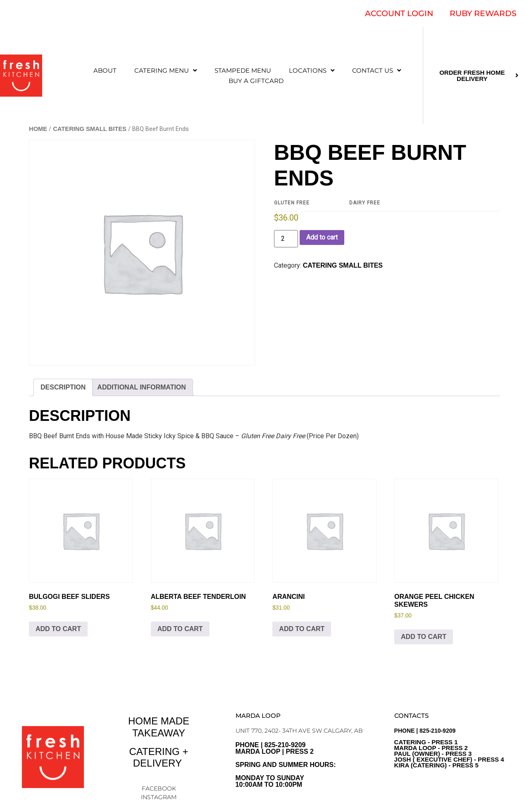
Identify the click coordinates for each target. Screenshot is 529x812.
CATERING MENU (166, 70)
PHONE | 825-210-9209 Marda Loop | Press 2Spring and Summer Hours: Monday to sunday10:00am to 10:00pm (286, 765)
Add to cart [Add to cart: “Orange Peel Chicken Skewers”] (424, 637)
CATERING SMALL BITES (90, 129)
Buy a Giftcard (256, 81)
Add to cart (322, 237)
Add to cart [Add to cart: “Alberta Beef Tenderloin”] (180, 629)
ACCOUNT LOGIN (399, 13)
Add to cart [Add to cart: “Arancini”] (302, 629)
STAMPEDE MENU (243, 70)
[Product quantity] (286, 239)
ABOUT (105, 70)
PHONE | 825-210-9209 (449, 748)
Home (38, 129)
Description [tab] (63, 387)
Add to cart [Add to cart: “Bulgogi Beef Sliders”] (58, 629)
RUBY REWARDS (483, 13)
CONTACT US (376, 70)
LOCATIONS (312, 70)
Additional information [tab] (142, 387)
